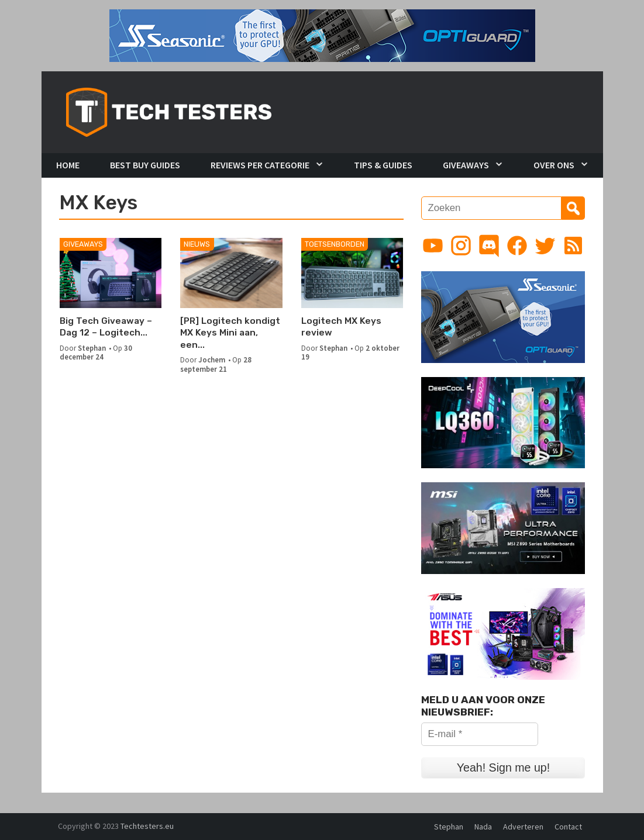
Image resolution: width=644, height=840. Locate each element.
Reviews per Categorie (260, 165)
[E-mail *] (480, 734)
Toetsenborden (335, 244)
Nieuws (197, 244)
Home (68, 165)
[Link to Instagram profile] (461, 246)
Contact (568, 827)
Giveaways (466, 165)
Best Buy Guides (145, 165)
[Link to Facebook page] (517, 246)
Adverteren (523, 827)
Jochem (212, 359)
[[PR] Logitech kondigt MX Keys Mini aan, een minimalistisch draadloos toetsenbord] (231, 273)
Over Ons (554, 165)
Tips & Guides (383, 165)
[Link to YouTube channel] (433, 246)
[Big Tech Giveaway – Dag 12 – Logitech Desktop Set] (111, 273)
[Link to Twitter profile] (545, 246)
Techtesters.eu (147, 826)
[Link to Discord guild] (489, 246)
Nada (483, 827)
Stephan (92, 348)
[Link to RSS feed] (573, 246)
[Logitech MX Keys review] (352, 273)
